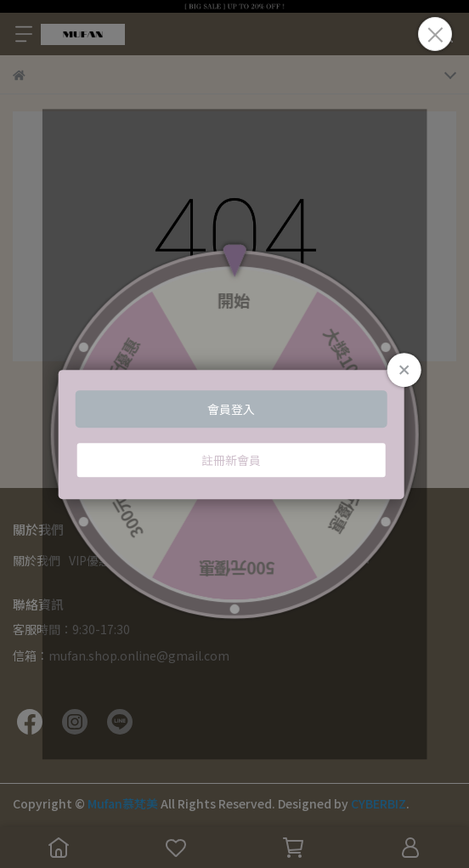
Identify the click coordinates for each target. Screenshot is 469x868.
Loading (235, 434)
